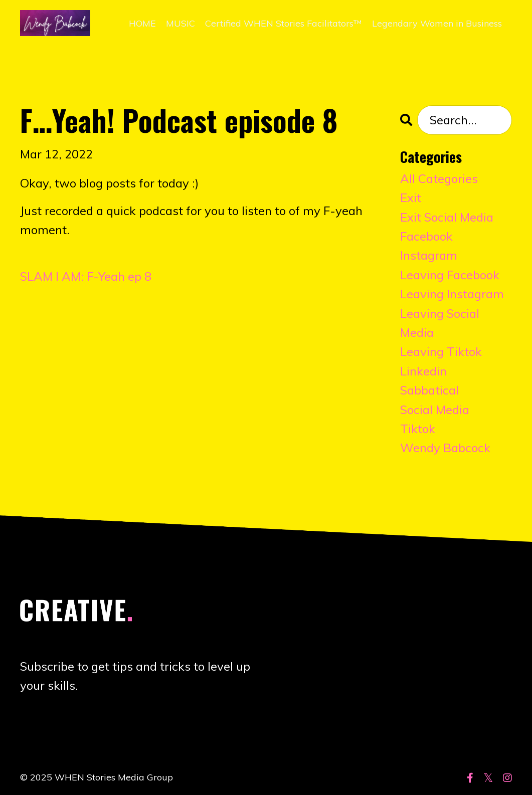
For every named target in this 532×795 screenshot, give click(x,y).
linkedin (423, 371)
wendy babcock (445, 448)
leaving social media (440, 323)
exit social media (447, 217)
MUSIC (181, 23)
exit (411, 197)
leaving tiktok (441, 351)
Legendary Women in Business (437, 23)
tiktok (418, 429)
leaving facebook (450, 275)
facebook (426, 236)
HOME (142, 23)
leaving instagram (452, 294)
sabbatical (429, 390)
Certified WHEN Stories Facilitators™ (284, 23)
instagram (429, 255)
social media (435, 410)
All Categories (439, 178)
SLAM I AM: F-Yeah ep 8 (86, 276)
